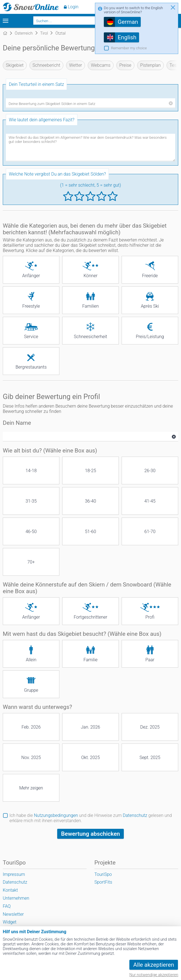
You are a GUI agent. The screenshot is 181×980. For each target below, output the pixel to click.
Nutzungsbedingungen (56, 815)
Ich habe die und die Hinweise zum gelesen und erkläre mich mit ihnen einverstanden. (91, 818)
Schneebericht (46, 65)
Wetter (76, 65)
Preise (125, 65)
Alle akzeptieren (154, 965)
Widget (10, 922)
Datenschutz (135, 815)
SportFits (103, 882)
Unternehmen (16, 898)
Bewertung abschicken (90, 834)
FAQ (7, 906)
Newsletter (13, 914)
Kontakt (10, 890)
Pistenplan (150, 65)
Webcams (100, 65)
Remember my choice (129, 48)
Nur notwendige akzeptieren (154, 975)
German (128, 22)
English (127, 37)
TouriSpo (103, 874)
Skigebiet (15, 65)
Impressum (14, 874)
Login (73, 7)
